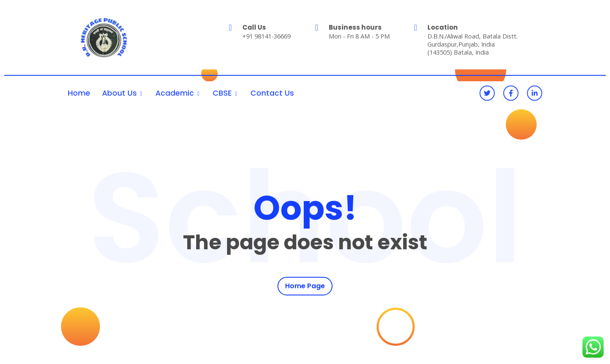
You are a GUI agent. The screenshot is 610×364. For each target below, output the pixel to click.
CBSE (222, 93)
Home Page (305, 286)
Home (79, 93)
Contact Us (272, 93)
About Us (119, 93)
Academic (175, 93)
